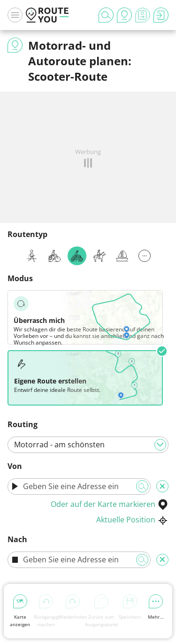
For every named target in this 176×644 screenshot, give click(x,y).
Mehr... (156, 607)
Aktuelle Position (132, 520)
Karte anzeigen (20, 611)
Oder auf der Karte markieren (110, 504)
